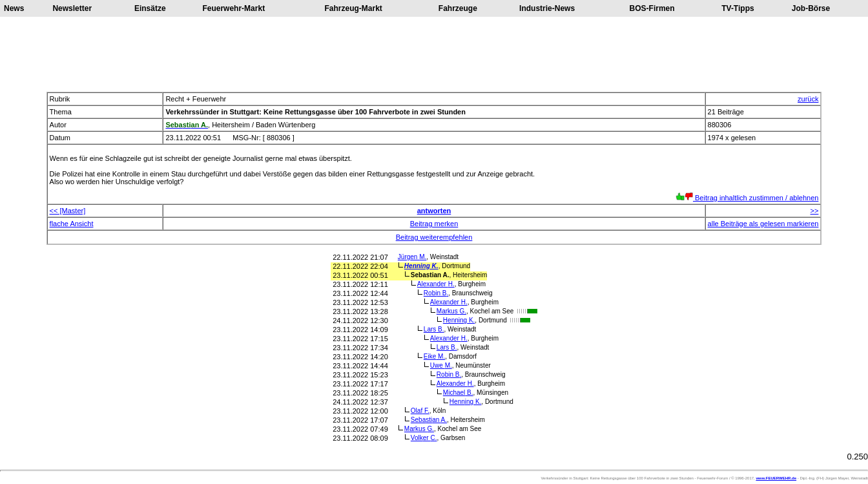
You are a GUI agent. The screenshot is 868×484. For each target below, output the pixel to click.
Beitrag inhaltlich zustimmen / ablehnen (747, 198)
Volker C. (424, 438)
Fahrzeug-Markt (354, 8)
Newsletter (72, 8)
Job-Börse (811, 8)
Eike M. (434, 356)
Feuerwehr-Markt (233, 8)
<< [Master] (68, 211)
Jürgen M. (412, 257)
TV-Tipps (738, 8)
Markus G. (451, 311)
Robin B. (436, 293)
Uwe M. (441, 365)
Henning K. (421, 266)
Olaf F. (420, 411)
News (14, 8)
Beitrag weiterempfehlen (434, 237)
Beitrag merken (434, 224)
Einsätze (150, 8)
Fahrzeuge (458, 8)
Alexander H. (436, 284)
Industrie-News (547, 8)
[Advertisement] (434, 54)
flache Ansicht (72, 224)
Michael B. (458, 393)
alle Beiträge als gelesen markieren (763, 224)
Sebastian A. (429, 420)
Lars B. (434, 329)
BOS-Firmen (652, 8)
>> (815, 211)
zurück (808, 99)
